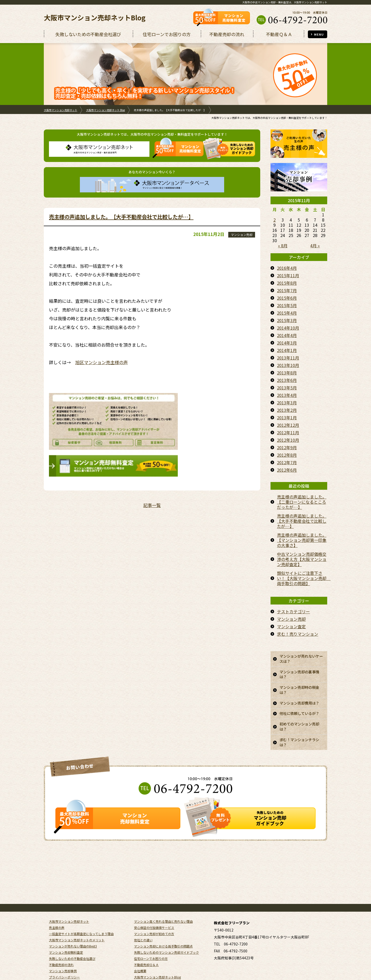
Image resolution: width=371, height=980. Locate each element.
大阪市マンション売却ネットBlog (95, 17)
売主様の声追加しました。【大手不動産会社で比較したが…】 (121, 217)
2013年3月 (287, 403)
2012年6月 (287, 470)
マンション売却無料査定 (66, 929)
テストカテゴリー (293, 611)
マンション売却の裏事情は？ (300, 676)
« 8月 (283, 246)
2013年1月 (287, 418)
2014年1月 (287, 350)
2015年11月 (288, 275)
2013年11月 (288, 358)
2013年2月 (287, 410)
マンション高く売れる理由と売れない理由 (163, 898)
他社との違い (143, 917)
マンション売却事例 (63, 948)
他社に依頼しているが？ (298, 727)
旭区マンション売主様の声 (102, 362)
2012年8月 (287, 455)
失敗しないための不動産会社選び (72, 936)
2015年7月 (287, 290)
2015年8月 (287, 283)
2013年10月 (288, 365)
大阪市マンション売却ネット (61, 110)
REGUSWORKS (318, 968)
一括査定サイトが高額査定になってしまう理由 (81, 911)
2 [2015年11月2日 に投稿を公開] (275, 220)
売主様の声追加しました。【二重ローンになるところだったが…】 (302, 502)
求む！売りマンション (298, 634)
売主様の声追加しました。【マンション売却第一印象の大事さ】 (302, 540)
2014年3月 (287, 343)
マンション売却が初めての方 (154, 911)
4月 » (315, 246)
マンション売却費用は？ (298, 710)
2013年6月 (287, 380)
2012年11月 (288, 432)
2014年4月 (287, 335)
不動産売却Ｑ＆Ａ (146, 942)
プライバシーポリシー (64, 954)
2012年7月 (287, 462)
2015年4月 (287, 313)
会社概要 (140, 948)
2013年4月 (287, 395)
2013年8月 (287, 373)
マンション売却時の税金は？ (300, 693)
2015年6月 (287, 298)
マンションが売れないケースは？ (300, 659)
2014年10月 (288, 328)
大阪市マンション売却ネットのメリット (77, 917)
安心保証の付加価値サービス (154, 905)
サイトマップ (58, 960)
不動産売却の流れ (61, 942)
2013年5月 (287, 388)
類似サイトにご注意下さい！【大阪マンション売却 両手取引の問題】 (302, 578)
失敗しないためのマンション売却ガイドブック (166, 929)
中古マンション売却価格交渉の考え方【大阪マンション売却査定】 (302, 559)
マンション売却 (242, 235)
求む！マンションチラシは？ (300, 761)
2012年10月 (288, 440)
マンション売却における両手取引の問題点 (163, 923)
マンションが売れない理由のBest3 (73, 923)
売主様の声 (57, 905)
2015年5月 (287, 305)
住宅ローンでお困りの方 (151, 936)
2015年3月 (287, 320)
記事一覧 (152, 505)
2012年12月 (288, 425)
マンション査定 (291, 626)
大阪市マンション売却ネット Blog (106, 110)
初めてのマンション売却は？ (300, 744)
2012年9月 (287, 447)
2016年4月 (287, 268)
